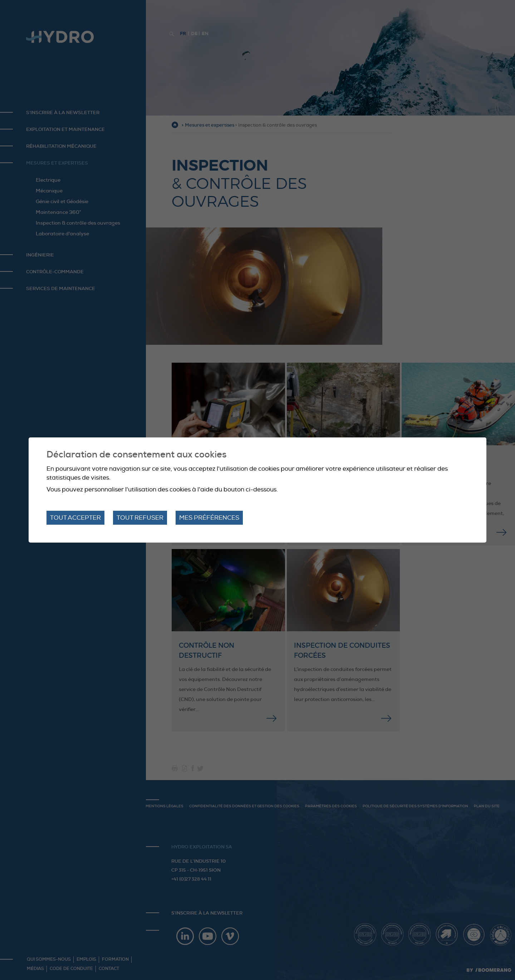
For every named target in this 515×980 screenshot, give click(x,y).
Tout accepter (75, 518)
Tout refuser (140, 518)
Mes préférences (209, 518)
